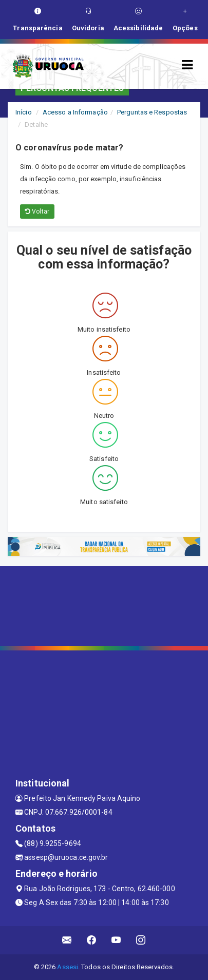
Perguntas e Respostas (152, 112)
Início (24, 112)
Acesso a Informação (75, 112)
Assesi (68, 967)
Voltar (37, 212)
